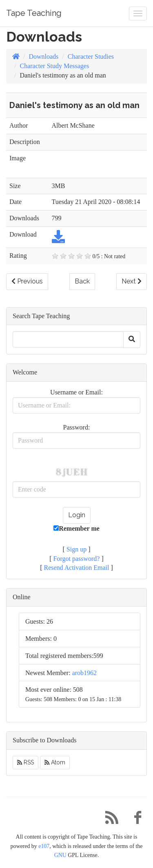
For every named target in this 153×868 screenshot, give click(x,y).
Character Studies (91, 56)
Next (132, 281)
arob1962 (84, 673)
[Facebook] (135, 820)
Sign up (76, 549)
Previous (27, 281)
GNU (60, 855)
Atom (55, 762)
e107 (44, 846)
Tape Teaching (34, 13)
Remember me (76, 528)
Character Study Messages (54, 66)
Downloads (43, 56)
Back (82, 281)
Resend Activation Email (77, 568)
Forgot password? (77, 559)
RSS (25, 762)
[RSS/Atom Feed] (109, 820)
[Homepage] (16, 56)
